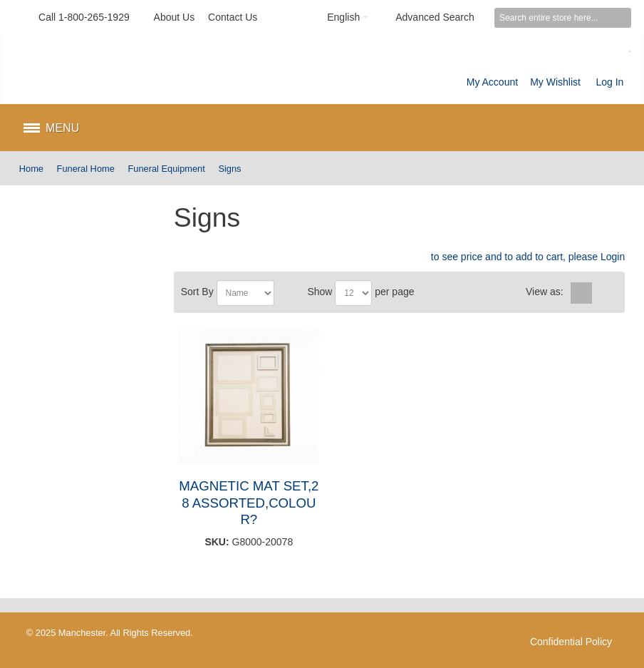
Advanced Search (435, 17)
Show (320, 292)
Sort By (197, 292)
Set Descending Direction (287, 293)
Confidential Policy (571, 642)
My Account (492, 82)
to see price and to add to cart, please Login (528, 257)
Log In (609, 82)
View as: (545, 292)
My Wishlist (555, 82)
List (604, 293)
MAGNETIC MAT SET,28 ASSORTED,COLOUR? (249, 503)
